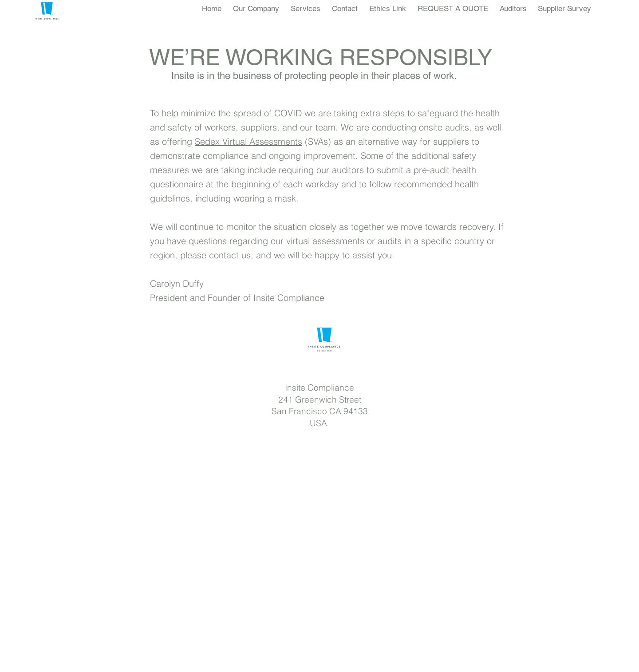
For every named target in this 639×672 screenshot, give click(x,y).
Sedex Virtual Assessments (248, 141)
